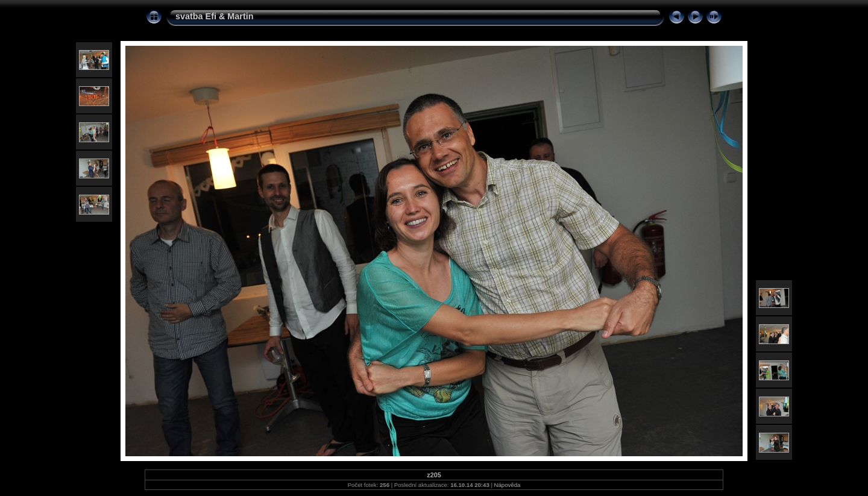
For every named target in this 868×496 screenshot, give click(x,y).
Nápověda (508, 485)
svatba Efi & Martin (215, 16)
